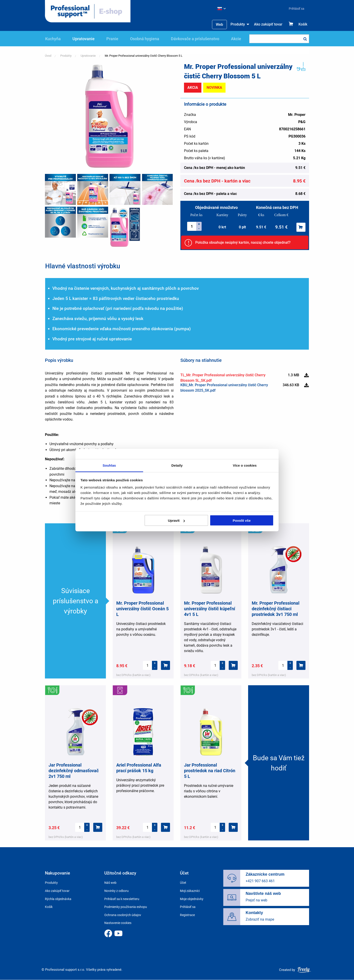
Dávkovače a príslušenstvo (195, 39)
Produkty (238, 24)
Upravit (177, 520)
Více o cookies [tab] (245, 465)
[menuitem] (295, 9)
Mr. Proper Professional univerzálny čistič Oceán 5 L (142, 609)
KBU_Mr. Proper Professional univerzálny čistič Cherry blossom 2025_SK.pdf (224, 388)
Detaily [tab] (177, 465)
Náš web (110, 883)
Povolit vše (242, 520)
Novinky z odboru (116, 891)
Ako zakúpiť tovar (268, 24)
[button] (109, 116)
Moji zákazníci (190, 891)
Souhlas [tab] (109, 465)
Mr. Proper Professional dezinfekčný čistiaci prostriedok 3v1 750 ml (276, 609)
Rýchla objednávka (58, 899)
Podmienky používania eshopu (126, 907)
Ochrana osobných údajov (123, 915)
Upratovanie (84, 39)
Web (219, 25)
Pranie (112, 39)
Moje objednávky (192, 899)
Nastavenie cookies (118, 923)
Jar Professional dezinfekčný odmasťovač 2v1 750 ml (74, 771)
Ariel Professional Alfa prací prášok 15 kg (139, 768)
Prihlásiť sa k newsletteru (122, 899)
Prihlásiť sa (297, 9)
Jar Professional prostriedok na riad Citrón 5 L (210, 771)
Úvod (48, 56)
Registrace (187, 915)
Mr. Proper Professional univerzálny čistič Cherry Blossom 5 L (144, 56)
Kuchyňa (53, 39)
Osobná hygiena (145, 39)
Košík (303, 24)
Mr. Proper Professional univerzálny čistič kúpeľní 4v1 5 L (210, 609)
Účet (183, 883)
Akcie (236, 39)
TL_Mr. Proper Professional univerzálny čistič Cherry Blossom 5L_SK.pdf (223, 378)
